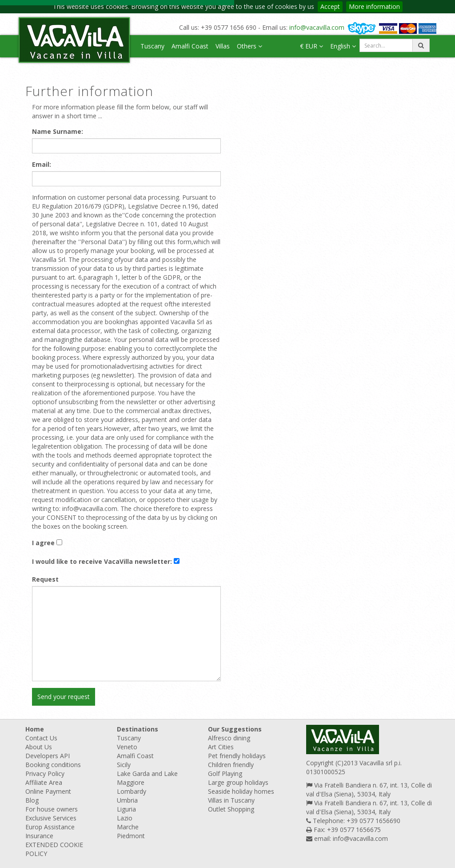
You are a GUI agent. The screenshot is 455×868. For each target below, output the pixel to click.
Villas (223, 46)
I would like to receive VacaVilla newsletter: (102, 561)
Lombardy (132, 791)
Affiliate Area (44, 782)
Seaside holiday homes (241, 791)
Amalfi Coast (190, 46)
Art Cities (221, 747)
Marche (128, 827)
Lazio (125, 818)
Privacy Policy (45, 774)
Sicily (124, 765)
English (343, 46)
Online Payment (48, 791)
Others (249, 46)
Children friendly (231, 765)
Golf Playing (225, 774)
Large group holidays (238, 782)
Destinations (138, 729)
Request (45, 579)
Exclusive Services (51, 818)
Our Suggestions (235, 729)
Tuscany (152, 46)
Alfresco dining (229, 738)
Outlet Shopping (231, 809)
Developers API (48, 756)
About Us (39, 747)
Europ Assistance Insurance (50, 831)
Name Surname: (58, 131)
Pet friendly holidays (237, 756)
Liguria (126, 809)
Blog (32, 800)
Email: (42, 164)
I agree (43, 543)
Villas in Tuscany (231, 800)
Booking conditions (53, 765)
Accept (330, 6)
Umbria (127, 800)
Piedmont (131, 836)
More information (374, 6)
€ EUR (311, 46)
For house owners (52, 809)
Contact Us (41, 738)
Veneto (127, 747)
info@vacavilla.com (317, 27)
